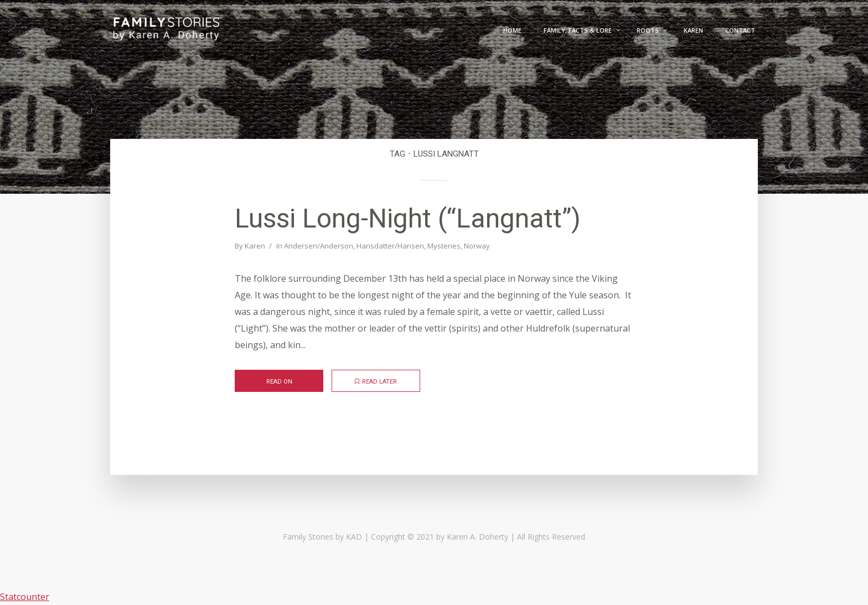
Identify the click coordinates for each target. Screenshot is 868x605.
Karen (255, 246)
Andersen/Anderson (319, 246)
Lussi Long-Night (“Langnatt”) (408, 218)
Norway (477, 246)
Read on (279, 382)
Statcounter (25, 597)
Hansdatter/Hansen (390, 246)
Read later (376, 382)
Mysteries (444, 246)
